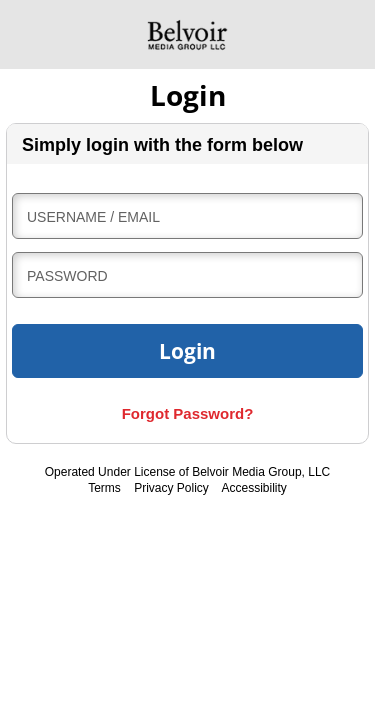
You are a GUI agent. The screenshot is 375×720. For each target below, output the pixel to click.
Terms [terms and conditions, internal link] (104, 488)
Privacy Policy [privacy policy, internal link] (171, 488)
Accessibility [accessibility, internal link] (254, 488)
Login (187, 351)
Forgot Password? (188, 413)
